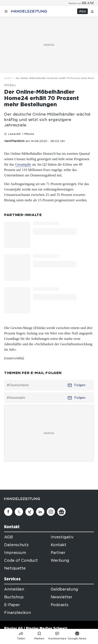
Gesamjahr (23, 164)
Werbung (60, 560)
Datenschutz (16, 545)
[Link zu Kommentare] (58, 635)
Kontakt (58, 545)
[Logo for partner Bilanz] (81, 3)
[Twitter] (19, 512)
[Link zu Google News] (77, 635)
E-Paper (12, 605)
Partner (58, 553)
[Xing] (30, 512)
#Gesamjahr (16, 398)
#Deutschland (18, 385)
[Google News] (61, 512)
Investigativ (62, 537)
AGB (8, 537)
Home (8, 78)
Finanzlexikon (17, 613)
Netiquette (15, 568)
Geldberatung (64, 589)
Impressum (15, 553)
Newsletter (61, 597)
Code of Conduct (21, 560)
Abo (82, 11)
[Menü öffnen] (6, 11)
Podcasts (60, 605)
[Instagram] (51, 512)
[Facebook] (8, 512)
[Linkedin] (40, 512)
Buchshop (14, 597)
